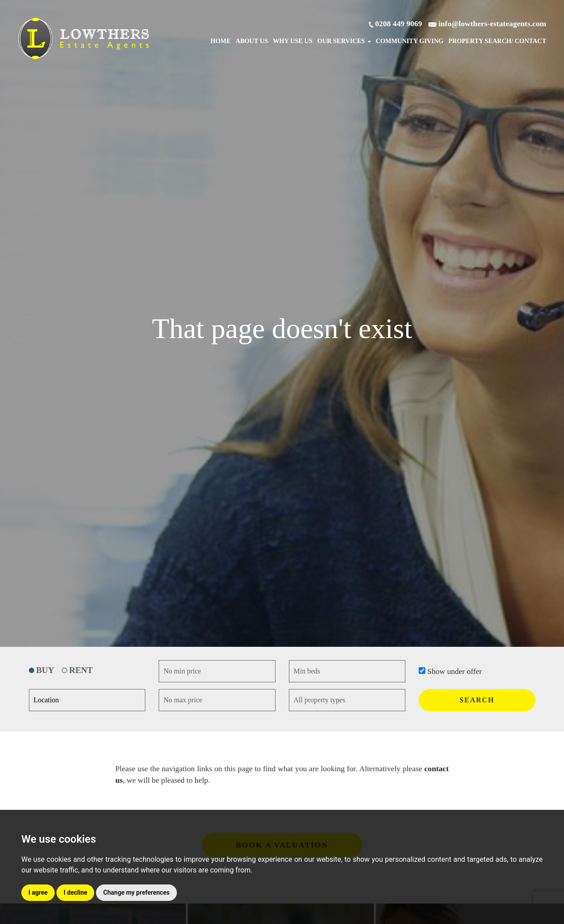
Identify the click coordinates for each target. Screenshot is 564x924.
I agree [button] (38, 892)
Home (220, 41)
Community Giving (410, 41)
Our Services (344, 41)
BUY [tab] (42, 670)
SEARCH (477, 700)
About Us (252, 41)
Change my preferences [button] (136, 892)
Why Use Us (293, 41)
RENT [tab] (77, 670)
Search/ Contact (497, 41)
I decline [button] (75, 892)
